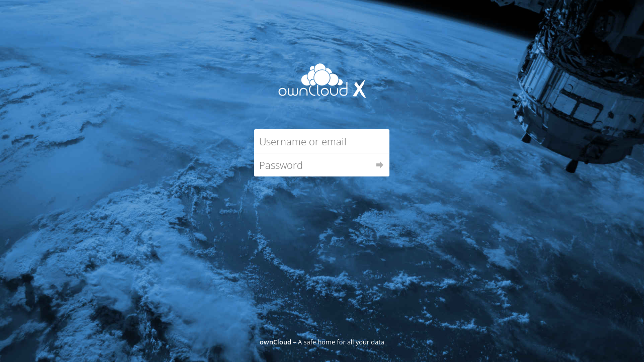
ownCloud (275, 342)
